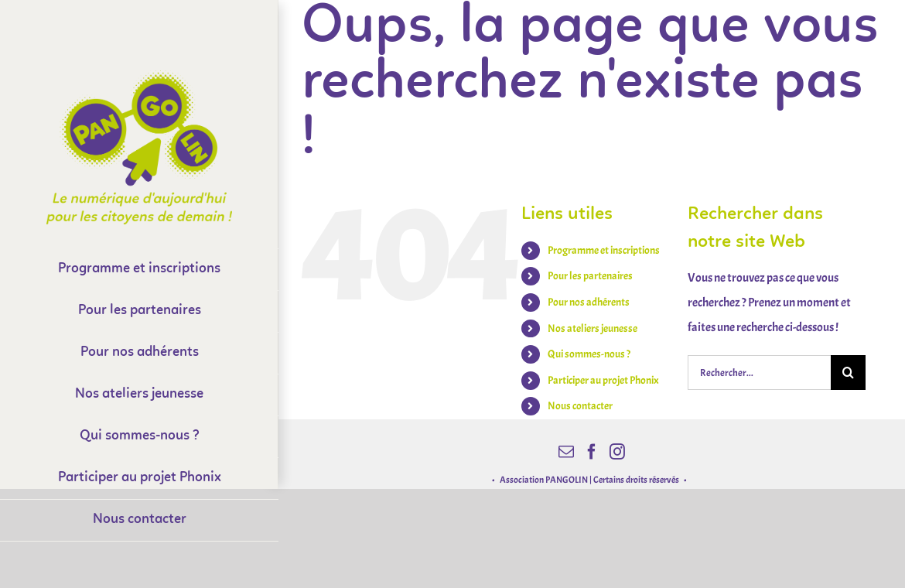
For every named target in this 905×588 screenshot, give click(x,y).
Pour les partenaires (590, 276)
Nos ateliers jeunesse (593, 328)
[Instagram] (617, 452)
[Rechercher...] (759, 373)
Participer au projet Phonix (603, 380)
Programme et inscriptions (604, 250)
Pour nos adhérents (589, 302)
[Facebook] (592, 452)
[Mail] (566, 452)
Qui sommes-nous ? (589, 354)
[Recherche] (848, 373)
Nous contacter (580, 406)
